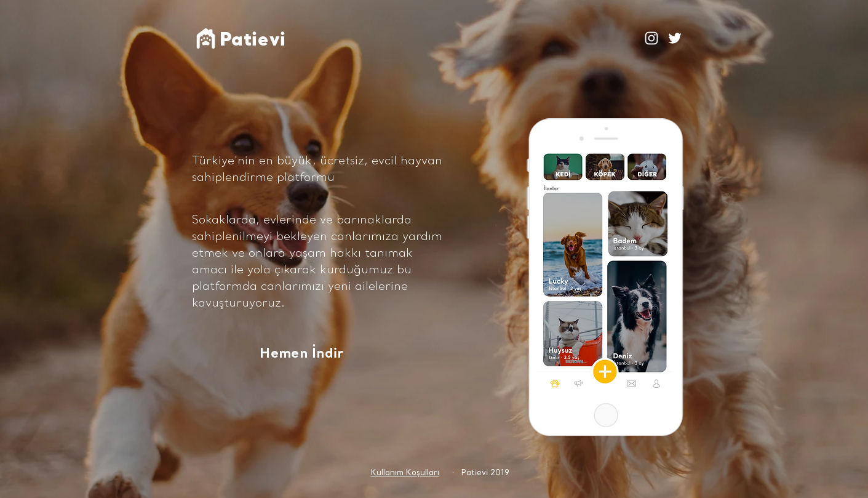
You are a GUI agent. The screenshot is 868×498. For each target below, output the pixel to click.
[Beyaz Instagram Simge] (651, 38)
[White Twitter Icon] (675, 38)
